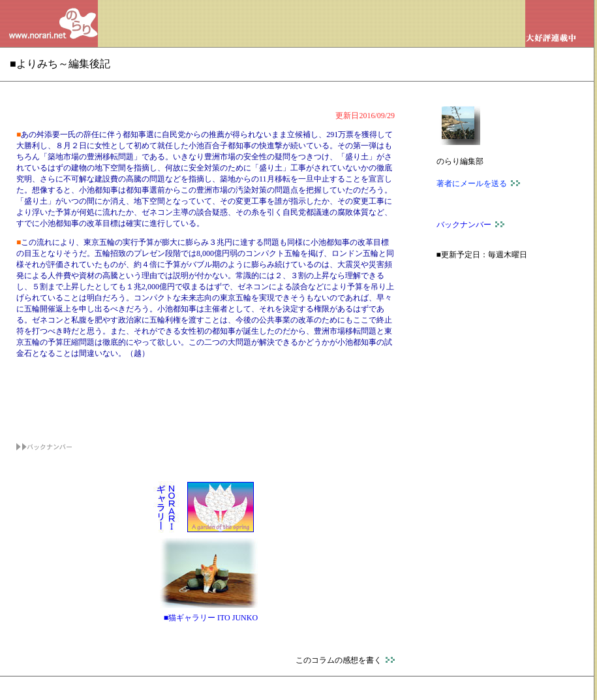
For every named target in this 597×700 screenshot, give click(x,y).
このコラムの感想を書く (345, 660)
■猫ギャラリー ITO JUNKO (211, 618)
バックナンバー (470, 225)
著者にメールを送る (478, 183)
